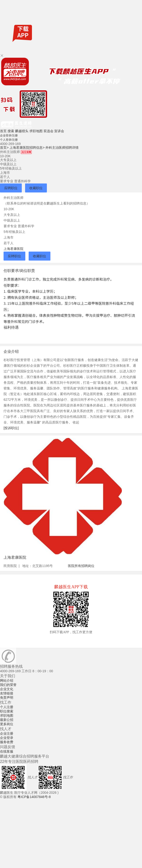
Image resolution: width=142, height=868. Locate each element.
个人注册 (7, 707)
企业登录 (7, 738)
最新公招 (7, 720)
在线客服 (7, 751)
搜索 (11, 131)
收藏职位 (36, 188)
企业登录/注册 (9, 135)
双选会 (49, 131)
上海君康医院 (13, 249)
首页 (3, 131)
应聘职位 (11, 188)
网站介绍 (7, 680)
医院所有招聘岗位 (81, 566)
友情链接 (7, 693)
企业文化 (7, 689)
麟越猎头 (22, 131)
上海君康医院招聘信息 (27, 148)
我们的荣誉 (8, 685)
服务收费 (7, 742)
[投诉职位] (11, 428)
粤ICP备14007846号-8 (34, 797)
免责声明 (7, 698)
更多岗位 (7, 724)
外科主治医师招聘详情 (62, 148)
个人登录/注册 (9, 140)
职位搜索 (7, 711)
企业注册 (7, 733)
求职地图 (36, 131)
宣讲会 (59, 131)
